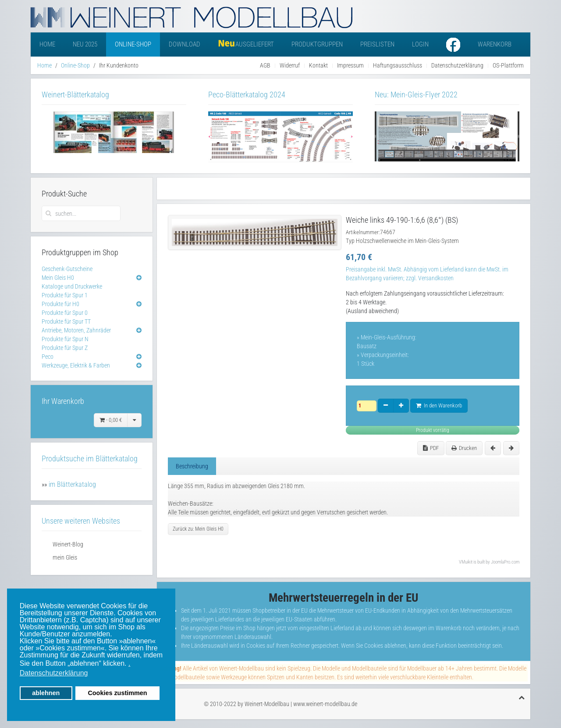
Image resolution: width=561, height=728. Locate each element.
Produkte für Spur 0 (65, 313)
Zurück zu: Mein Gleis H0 (198, 529)
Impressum (350, 65)
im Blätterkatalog (72, 484)
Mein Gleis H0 (58, 278)
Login (420, 44)
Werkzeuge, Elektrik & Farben (76, 365)
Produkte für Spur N (65, 339)
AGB (265, 65)
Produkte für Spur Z (65, 348)
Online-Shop (133, 44)
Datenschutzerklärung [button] (54, 673)
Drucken (464, 448)
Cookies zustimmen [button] (117, 693)
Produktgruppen (317, 44)
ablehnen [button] (46, 693)
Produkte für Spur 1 (65, 295)
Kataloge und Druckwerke (72, 286)
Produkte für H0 (60, 304)
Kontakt (318, 65)
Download (185, 44)
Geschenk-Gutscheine (67, 269)
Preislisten (377, 44)
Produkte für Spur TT (66, 321)
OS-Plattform (508, 65)
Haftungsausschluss (398, 65)
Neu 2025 (85, 44)
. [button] (129, 663)
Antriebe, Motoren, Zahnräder (76, 330)
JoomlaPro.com (505, 562)
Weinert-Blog (68, 544)
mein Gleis (65, 557)
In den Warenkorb (439, 405)
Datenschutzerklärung (457, 65)
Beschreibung (192, 466)
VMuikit (466, 562)
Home (47, 44)
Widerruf (290, 65)
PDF (431, 448)
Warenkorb (495, 44)
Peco (48, 357)
